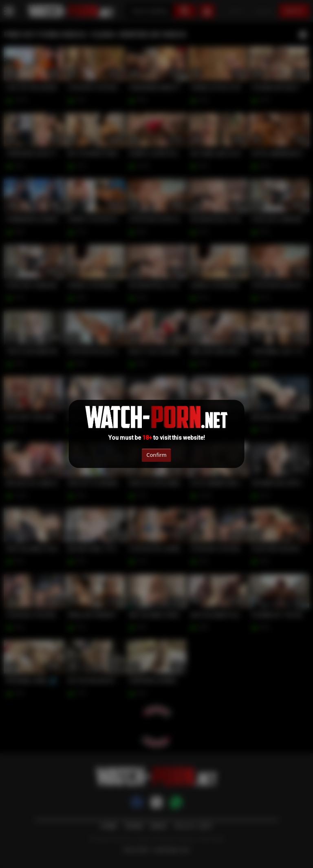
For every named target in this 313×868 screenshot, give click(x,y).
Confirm (156, 455)
